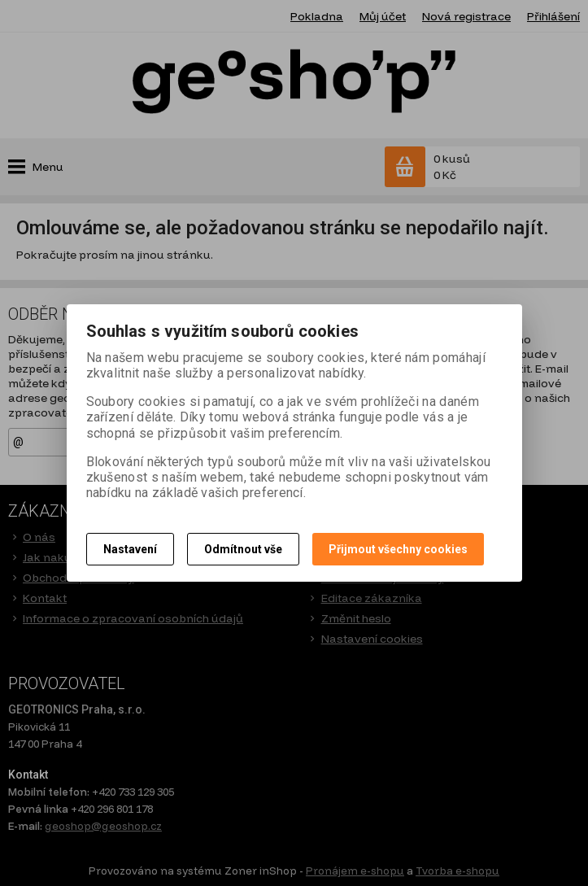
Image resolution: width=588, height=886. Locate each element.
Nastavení (130, 549)
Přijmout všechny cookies (398, 549)
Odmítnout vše (243, 549)
